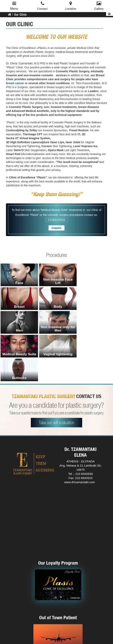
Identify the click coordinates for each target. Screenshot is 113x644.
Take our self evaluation (56, 375)
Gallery (99, 9)
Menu (14, 9)
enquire (57, 228)
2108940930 (56, 220)
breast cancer (15, 83)
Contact (42, 9)
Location (71, 9)
